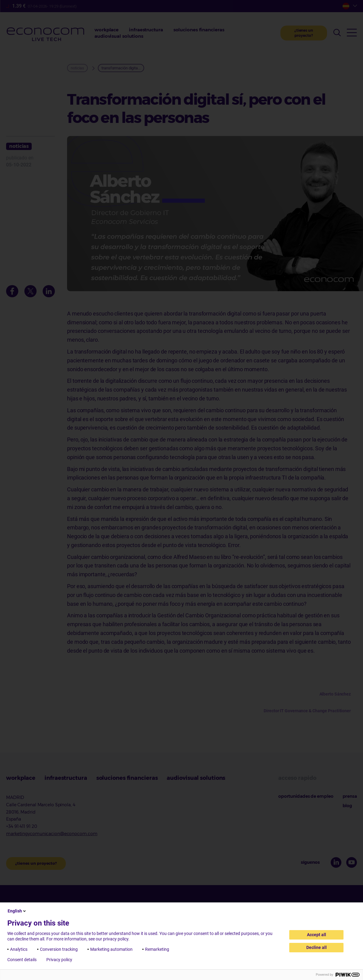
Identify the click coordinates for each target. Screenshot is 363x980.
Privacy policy (59, 960)
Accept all (317, 935)
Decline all (317, 947)
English (17, 911)
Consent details (22, 960)
